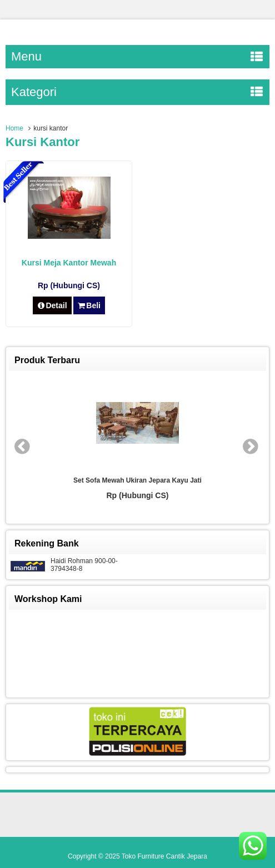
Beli (89, 305)
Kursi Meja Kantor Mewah (69, 263)
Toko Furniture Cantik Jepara (164, 856)
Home (14, 128)
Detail (52, 305)
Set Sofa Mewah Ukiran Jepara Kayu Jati (137, 480)
